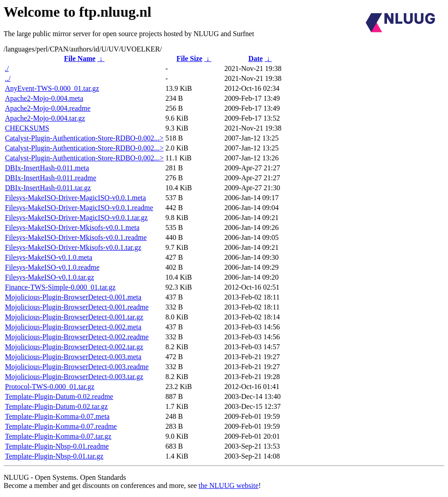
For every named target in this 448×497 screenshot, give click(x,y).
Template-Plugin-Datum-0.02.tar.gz (56, 406)
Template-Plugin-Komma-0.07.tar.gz (58, 436)
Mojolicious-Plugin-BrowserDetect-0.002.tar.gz (74, 347)
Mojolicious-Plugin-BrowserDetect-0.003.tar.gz (74, 377)
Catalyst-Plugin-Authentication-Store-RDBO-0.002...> (84, 138)
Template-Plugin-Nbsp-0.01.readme (57, 446)
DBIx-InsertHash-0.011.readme (51, 178)
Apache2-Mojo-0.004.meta (44, 98)
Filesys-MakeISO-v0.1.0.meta (49, 257)
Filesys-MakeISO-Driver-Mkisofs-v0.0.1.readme (76, 237)
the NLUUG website (229, 485)
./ (7, 68)
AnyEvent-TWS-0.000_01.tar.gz (52, 88)
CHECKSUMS (27, 128)
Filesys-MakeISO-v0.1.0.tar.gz (49, 277)
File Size (189, 59)
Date (256, 59)
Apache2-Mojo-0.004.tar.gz (45, 118)
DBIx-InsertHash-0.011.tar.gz (48, 188)
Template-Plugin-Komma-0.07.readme (61, 426)
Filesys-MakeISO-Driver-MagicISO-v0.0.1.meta (75, 198)
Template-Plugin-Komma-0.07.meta (57, 416)
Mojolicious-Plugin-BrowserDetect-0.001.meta (73, 297)
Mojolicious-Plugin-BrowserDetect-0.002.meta (73, 327)
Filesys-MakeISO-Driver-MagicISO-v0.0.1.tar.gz (76, 218)
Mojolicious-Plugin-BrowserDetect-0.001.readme (77, 307)
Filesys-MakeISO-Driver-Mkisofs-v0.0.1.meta (72, 227)
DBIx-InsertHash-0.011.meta (47, 168)
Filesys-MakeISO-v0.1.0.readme (52, 267)
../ (8, 78)
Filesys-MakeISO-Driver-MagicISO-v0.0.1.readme (79, 208)
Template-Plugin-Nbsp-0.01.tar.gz (54, 456)
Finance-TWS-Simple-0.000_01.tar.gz (60, 287)
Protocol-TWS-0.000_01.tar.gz (50, 387)
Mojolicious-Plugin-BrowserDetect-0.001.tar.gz (74, 317)
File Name (80, 59)
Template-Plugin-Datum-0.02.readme (59, 396)
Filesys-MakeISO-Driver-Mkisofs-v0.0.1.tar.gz (73, 247)
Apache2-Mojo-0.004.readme (48, 108)
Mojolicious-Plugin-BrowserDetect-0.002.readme (77, 337)
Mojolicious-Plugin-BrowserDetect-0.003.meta (73, 357)
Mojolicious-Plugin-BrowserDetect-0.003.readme (77, 367)
